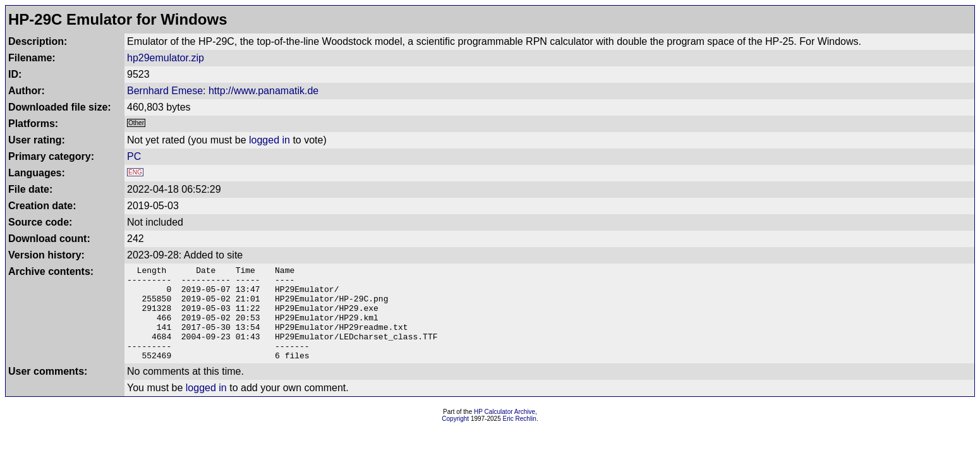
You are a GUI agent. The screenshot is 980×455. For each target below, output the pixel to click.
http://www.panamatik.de (263, 91)
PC (134, 156)
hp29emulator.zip (166, 58)
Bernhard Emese (165, 91)
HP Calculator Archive (505, 431)
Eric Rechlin (520, 438)
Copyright (455, 438)
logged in (269, 140)
